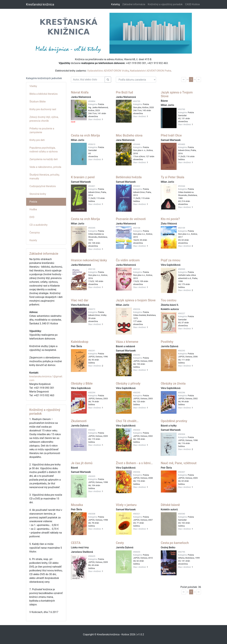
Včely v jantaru (126, 505)
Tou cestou (169, 300)
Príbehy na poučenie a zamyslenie (42, 130)
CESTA (76, 543)
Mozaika (77, 505)
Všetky (33, 86)
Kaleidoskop (80, 342)
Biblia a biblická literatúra (44, 94)
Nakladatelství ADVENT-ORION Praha (151, 71)
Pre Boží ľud (124, 92)
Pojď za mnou (171, 260)
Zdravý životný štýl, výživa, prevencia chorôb (44, 119)
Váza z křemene (127, 342)
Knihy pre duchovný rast (43, 109)
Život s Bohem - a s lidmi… (134, 463)
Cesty (120, 543)
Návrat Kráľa (80, 92)
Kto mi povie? (170, 219)
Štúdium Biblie (38, 102)
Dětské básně (170, 505)
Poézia (33, 202)
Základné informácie (134, 4)
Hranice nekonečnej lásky (89, 260)
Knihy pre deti (37, 140)
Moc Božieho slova (129, 135)
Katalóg (115, 4)
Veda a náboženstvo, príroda (45, 167)
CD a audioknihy (38, 225)
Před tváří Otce (171, 135)
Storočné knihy (38, 194)
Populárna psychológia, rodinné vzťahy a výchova (44, 150)
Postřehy (167, 342)
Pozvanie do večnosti (131, 219)
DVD (32, 217)
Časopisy (35, 233)
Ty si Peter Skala (173, 177)
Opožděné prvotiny (174, 421)
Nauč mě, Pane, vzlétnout (179, 463)
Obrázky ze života (173, 383)
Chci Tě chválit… (127, 421)
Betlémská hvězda (129, 177)
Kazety (33, 240)
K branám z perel (83, 177)
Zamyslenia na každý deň (44, 159)
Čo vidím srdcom (128, 260)
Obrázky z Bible (82, 383)
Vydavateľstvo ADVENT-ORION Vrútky (108, 71)
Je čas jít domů (82, 463)
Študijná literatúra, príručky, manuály (45, 177)
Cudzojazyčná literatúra (43, 186)
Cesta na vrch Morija (85, 135)
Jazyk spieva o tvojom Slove (136, 300)
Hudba (33, 209)
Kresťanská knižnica (40, 4)
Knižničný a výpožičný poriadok (165, 4)
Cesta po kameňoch (175, 543)
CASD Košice (192, 4)
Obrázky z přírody (128, 383)
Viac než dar (80, 300)
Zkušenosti (79, 421)
